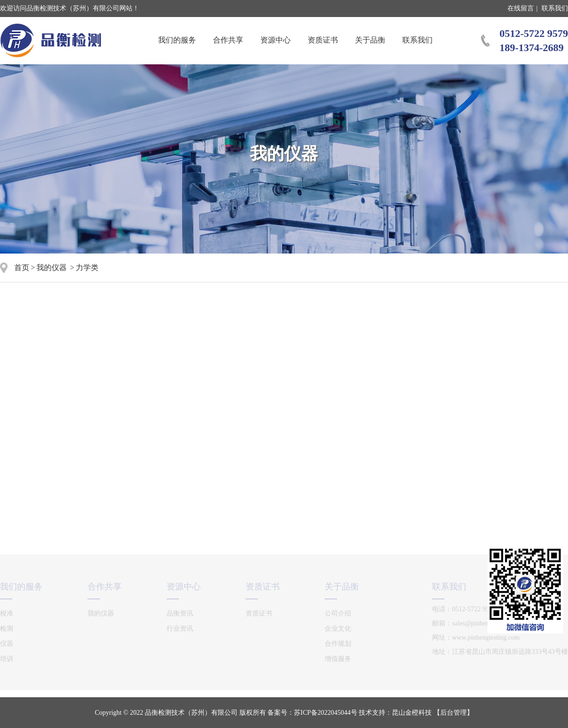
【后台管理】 (453, 713)
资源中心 (275, 40)
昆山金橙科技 (412, 713)
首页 (22, 268)
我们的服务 (177, 40)
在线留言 (521, 8)
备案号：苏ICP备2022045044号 (312, 713)
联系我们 (555, 8)
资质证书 (323, 40)
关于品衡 (370, 40)
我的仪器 (52, 268)
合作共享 (228, 40)
